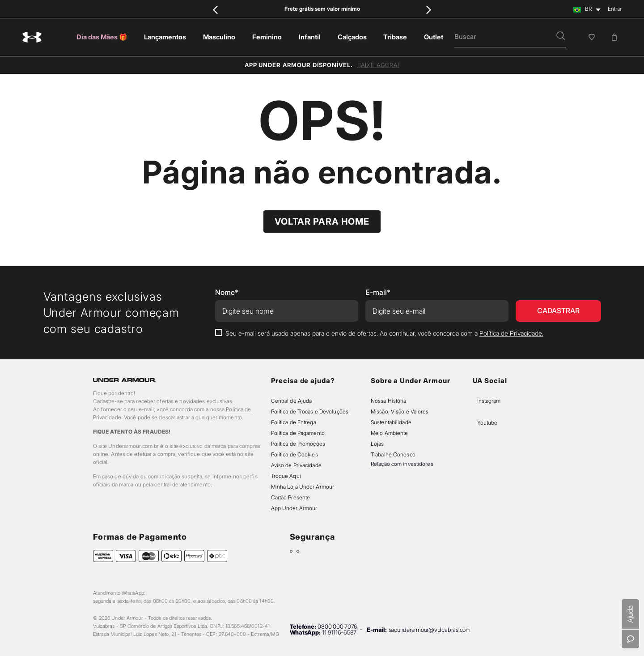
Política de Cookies (294, 454)
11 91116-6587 (339, 632)
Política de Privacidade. (511, 333)
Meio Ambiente (389, 433)
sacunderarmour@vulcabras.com (430, 630)
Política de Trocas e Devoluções (310, 411)
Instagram (489, 401)
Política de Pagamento (298, 433)
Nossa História (389, 401)
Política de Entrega (294, 422)
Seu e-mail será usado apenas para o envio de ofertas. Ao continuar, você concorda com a (384, 333)
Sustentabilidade (391, 422)
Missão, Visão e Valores (400, 411)
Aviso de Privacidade (296, 465)
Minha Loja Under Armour (303, 487)
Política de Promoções (298, 444)
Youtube (487, 423)
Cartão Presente (291, 497)
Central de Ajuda (292, 401)
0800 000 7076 (337, 626)
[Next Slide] (428, 10)
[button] (561, 37)
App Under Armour (294, 508)
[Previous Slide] (216, 10)
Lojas (377, 444)
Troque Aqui (286, 476)
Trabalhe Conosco (393, 454)
